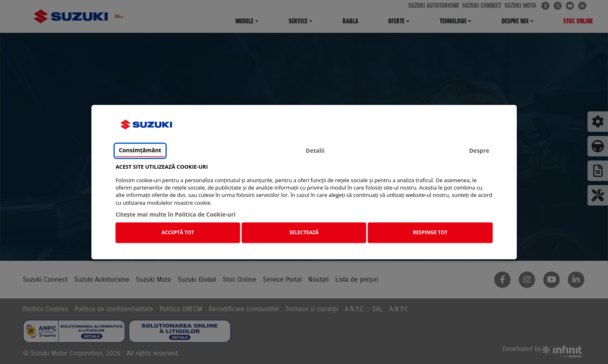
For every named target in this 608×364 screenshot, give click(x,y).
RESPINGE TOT (430, 233)
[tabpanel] (304, 205)
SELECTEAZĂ (304, 233)
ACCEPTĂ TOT (178, 233)
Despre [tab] (479, 150)
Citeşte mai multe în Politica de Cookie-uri (175, 214)
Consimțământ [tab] (140, 150)
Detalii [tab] (315, 150)
